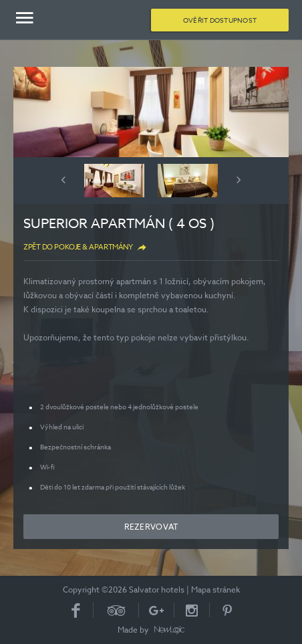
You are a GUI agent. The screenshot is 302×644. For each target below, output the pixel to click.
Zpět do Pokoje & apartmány (78, 247)
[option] (151, 112)
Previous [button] (63, 180)
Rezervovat (151, 527)
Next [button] (239, 180)
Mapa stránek (215, 589)
